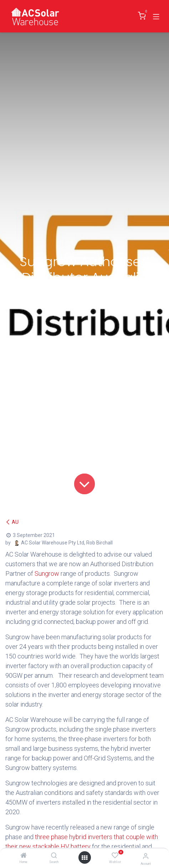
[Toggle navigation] (156, 16)
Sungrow (47, 573)
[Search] (54, 856)
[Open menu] (84, 858)
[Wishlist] (115, 856)
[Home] (24, 856)
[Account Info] (146, 856)
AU (12, 522)
